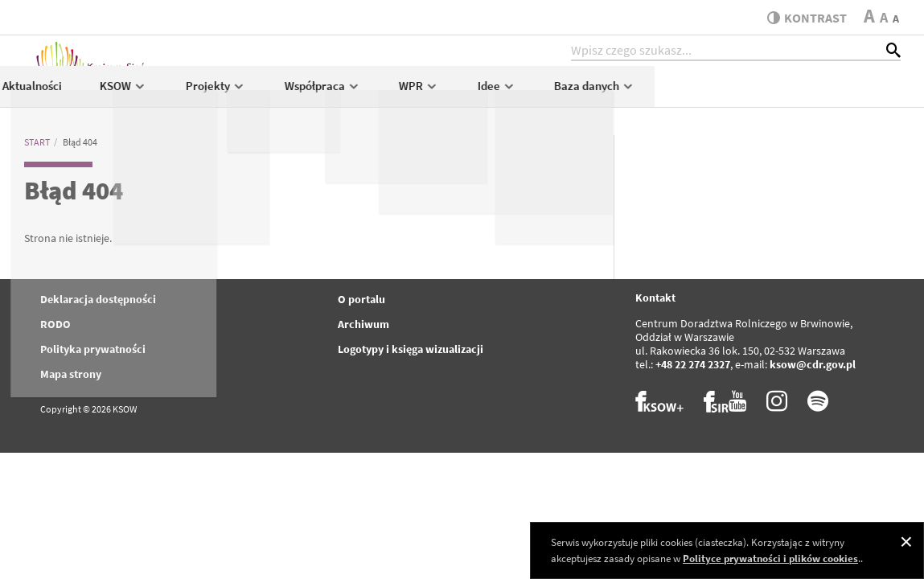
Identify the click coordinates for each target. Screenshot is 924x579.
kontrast (803, 18)
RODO (55, 324)
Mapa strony (71, 374)
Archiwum (363, 324)
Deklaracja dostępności (98, 299)
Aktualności (277, 94)
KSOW (370, 94)
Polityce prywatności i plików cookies (770, 558)
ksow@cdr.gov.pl (813, 364)
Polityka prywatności (93, 349)
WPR (665, 94)
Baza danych (841, 94)
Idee (742, 94)
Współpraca (568, 94)
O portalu (361, 299)
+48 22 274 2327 (693, 364)
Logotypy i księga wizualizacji (411, 349)
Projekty (461, 94)
